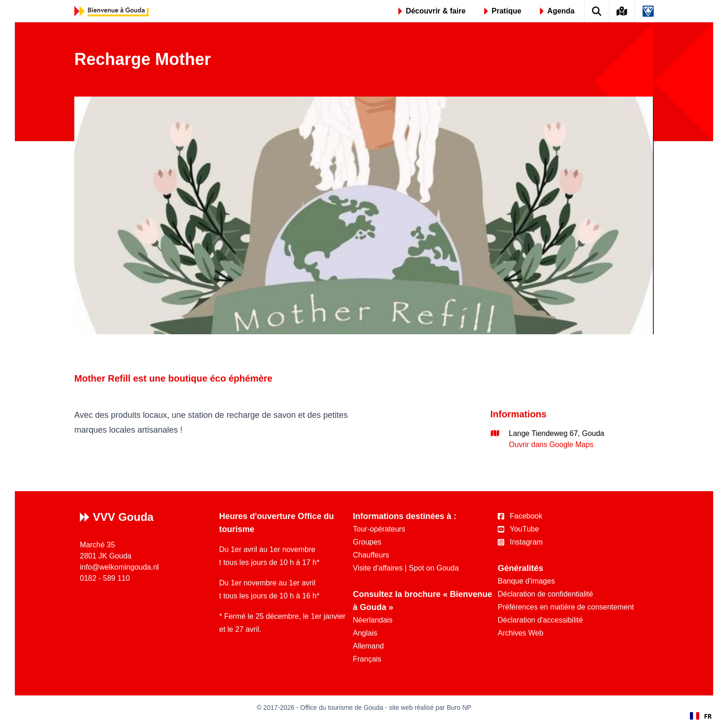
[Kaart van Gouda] (622, 11)
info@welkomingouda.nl (119, 567)
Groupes (367, 542)
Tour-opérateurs (379, 529)
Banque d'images (526, 581)
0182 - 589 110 (105, 578)
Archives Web (520, 633)
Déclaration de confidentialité (545, 594)
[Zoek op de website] (597, 11)
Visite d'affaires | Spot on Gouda (406, 568)
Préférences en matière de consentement (566, 607)
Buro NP (459, 708)
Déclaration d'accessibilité (540, 620)
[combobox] (701, 716)
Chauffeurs (371, 555)
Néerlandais (373, 620)
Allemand (368, 646)
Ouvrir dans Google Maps (551, 445)
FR (701, 716)
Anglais (365, 633)
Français (367, 659)
